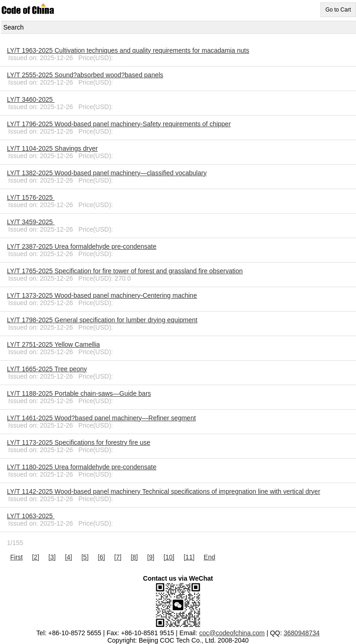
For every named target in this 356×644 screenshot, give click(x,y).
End (210, 557)
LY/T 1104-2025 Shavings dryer (52, 148)
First (16, 557)
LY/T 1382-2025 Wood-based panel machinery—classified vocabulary (107, 173)
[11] (189, 557)
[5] (85, 557)
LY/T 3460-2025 (31, 99)
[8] (135, 557)
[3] (52, 557)
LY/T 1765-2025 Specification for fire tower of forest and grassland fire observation (125, 271)
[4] (68, 557)
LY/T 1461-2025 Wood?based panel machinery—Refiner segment (101, 418)
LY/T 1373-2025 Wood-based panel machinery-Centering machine (102, 295)
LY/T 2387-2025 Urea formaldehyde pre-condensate (82, 246)
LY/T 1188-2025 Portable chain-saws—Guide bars (79, 393)
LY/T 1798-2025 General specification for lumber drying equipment (102, 320)
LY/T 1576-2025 (31, 197)
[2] (36, 557)
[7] (118, 557)
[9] (151, 557)
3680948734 (302, 633)
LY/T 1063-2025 (31, 516)
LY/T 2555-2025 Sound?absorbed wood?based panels (85, 75)
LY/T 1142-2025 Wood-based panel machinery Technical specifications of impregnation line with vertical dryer (164, 491)
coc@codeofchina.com (232, 633)
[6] (102, 557)
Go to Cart (338, 10)
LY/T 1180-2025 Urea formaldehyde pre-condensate (82, 467)
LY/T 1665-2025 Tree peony (47, 369)
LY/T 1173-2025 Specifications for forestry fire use (79, 442)
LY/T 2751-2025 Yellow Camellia (53, 344)
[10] (169, 557)
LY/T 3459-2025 (31, 222)
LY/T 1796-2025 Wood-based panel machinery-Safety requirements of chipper (119, 124)
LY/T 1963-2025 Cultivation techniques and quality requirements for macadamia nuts (128, 50)
